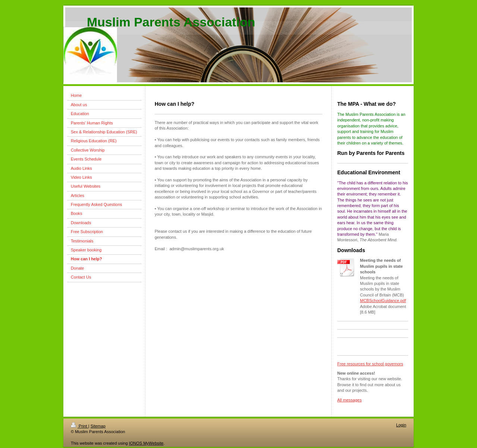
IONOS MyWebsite (146, 443)
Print (80, 426)
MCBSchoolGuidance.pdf (383, 301)
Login (401, 425)
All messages (349, 400)
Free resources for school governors (370, 364)
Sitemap (98, 426)
